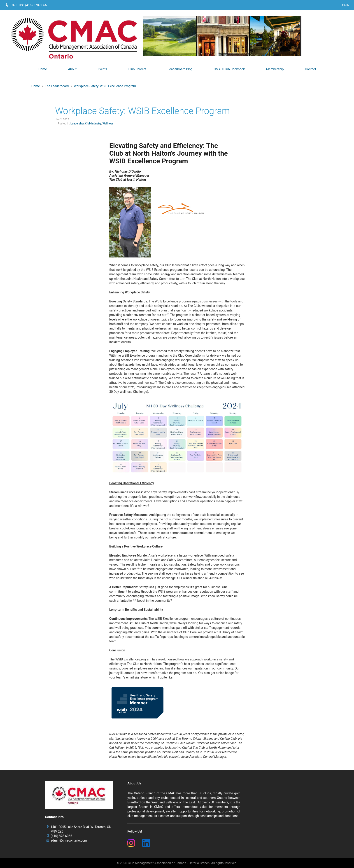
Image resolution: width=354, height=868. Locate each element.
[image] (243, 36)
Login (345, 5)
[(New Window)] (132, 843)
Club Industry (93, 124)
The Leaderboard (57, 86)
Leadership (77, 124)
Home (36, 86)
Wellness (108, 124)
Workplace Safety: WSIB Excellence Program (105, 86)
